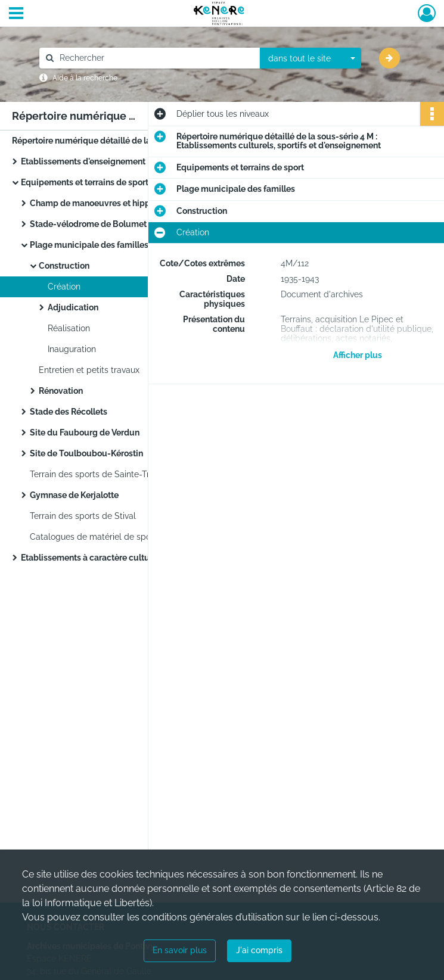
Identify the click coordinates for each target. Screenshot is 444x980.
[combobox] (311, 58)
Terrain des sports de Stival (83, 516)
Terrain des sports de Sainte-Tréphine (103, 474)
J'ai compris (259, 950)
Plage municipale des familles (89, 245)
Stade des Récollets (69, 412)
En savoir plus (180, 950)
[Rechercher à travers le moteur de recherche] (156, 58)
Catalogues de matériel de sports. (96, 537)
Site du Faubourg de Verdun (85, 433)
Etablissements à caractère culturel (90, 558)
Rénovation (61, 391)
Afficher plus (358, 355)
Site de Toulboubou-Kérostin (86, 453)
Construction (64, 266)
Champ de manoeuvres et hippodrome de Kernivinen (133, 203)
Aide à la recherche (85, 78)
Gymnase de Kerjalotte (74, 495)
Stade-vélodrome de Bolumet (88, 224)
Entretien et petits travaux (89, 370)
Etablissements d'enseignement (83, 161)
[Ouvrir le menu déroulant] (16, 14)
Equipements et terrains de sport (85, 182)
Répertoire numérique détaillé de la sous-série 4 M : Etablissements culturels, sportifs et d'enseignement (131, 141)
